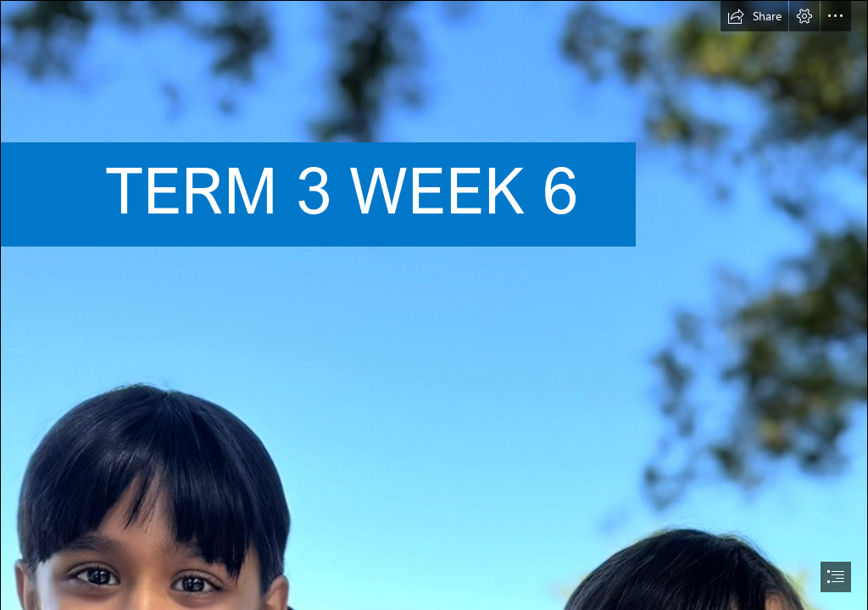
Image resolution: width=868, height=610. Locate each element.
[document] (434, 305)
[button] (754, 16)
